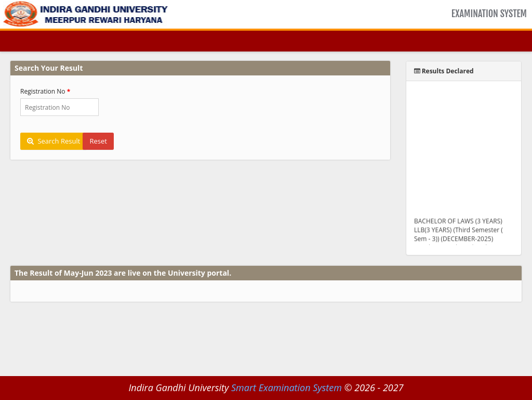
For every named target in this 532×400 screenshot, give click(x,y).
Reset (98, 141)
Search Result (54, 141)
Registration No (43, 91)
